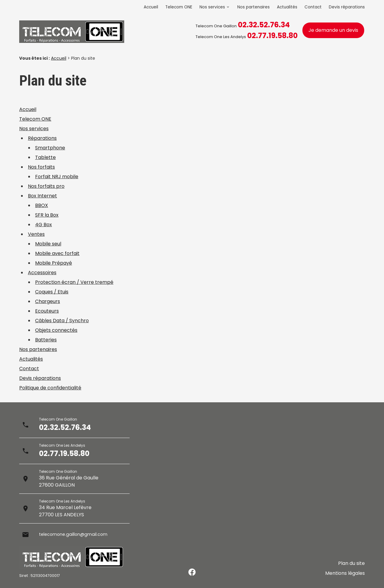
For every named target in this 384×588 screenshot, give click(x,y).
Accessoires (42, 273)
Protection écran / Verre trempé (74, 282)
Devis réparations (347, 7)
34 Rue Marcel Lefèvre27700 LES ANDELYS (65, 511)
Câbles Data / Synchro (62, 321)
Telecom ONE (179, 7)
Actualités (287, 7)
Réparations (42, 138)
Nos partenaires (253, 7)
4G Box (43, 225)
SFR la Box (47, 215)
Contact (313, 7)
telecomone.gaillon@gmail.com (76, 534)
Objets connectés (56, 330)
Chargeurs (48, 301)
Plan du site (351, 567)
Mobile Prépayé (54, 263)
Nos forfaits (41, 167)
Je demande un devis (333, 30)
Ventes (36, 234)
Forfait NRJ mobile (57, 177)
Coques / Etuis (52, 292)
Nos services (212, 7)
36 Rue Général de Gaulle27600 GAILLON (69, 481)
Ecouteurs (47, 311)
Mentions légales (345, 575)
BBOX (42, 205)
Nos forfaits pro (46, 186)
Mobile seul (48, 244)
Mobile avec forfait (57, 253)
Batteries (46, 340)
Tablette (45, 157)
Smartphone (50, 148)
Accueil (151, 7)
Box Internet (42, 196)
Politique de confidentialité (50, 388)
